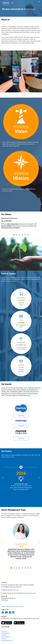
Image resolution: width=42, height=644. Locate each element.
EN (12, 3)
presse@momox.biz (30, 593)
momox (25, 388)
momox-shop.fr (5, 637)
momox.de (4, 631)
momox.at (4, 639)
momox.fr (4, 635)
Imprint (3, 606)
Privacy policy (10, 606)
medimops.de (5, 633)
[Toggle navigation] (39, 2)
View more (21, 416)
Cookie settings (19, 606)
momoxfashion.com (7, 641)
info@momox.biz (14, 590)
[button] (3, 542)
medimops (31, 388)
